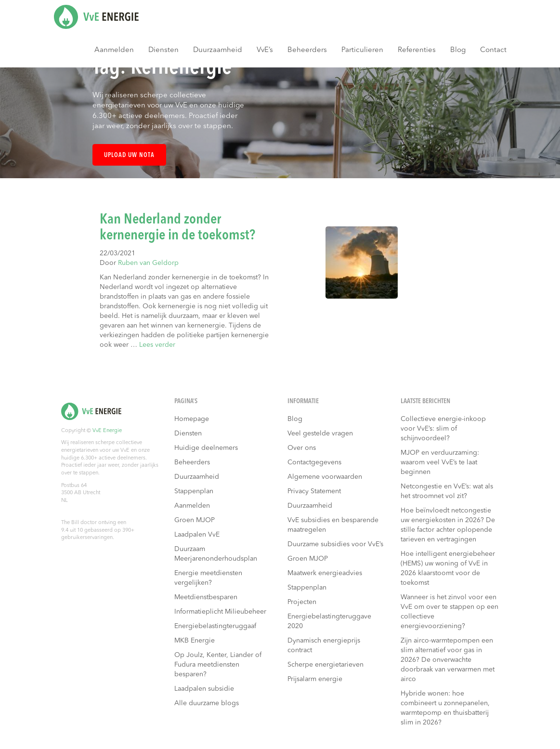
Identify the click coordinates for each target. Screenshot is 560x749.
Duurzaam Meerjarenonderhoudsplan (216, 554)
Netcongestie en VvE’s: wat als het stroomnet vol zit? (447, 491)
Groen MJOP (195, 520)
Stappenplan (194, 491)
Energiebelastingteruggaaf (215, 626)
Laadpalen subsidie (204, 689)
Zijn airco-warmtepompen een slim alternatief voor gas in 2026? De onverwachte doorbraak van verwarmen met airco (448, 660)
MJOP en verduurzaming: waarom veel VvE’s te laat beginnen (440, 462)
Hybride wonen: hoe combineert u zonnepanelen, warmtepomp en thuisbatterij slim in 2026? (445, 708)
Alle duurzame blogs (207, 703)
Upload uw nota (129, 155)
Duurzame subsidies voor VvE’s (335, 544)
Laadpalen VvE (197, 535)
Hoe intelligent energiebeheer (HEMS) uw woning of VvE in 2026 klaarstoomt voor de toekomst (448, 568)
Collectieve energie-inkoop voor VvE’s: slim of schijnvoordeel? (443, 429)
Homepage (192, 419)
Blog (458, 50)
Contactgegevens (314, 462)
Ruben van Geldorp (148, 263)
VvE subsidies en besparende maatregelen (333, 525)
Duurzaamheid (218, 50)
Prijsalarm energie (315, 679)
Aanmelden (114, 50)
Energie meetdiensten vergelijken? (208, 578)
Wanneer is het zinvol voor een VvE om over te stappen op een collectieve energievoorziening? (449, 612)
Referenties (417, 50)
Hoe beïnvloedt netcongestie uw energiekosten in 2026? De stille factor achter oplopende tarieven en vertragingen (448, 525)
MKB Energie (195, 641)
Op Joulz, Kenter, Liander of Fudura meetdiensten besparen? (218, 665)
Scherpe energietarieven (326, 665)
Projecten (302, 602)
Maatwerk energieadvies (325, 573)
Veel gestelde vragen (320, 434)
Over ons (302, 448)
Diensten (163, 50)
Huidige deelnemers (206, 448)
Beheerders (307, 50)
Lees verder (157, 345)
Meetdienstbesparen (206, 597)
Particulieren (362, 50)
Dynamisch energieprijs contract (324, 645)
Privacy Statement (314, 491)
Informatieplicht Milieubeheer (220, 612)
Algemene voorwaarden (325, 477)
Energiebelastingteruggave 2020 (329, 621)
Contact (493, 50)
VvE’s (265, 50)
